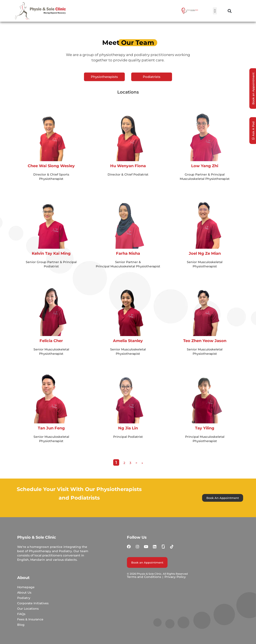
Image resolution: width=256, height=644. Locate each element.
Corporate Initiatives (33, 603)
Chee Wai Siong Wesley (51, 166)
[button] (215, 11)
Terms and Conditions (144, 577)
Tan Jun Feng (51, 428)
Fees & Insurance (30, 619)
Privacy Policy (175, 577)
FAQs (21, 614)
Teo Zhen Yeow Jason (205, 341)
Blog (21, 625)
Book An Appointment (223, 498)
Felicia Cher (51, 341)
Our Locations (28, 609)
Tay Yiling (205, 428)
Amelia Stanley (128, 341)
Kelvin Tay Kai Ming (51, 253)
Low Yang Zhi (205, 166)
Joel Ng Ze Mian (205, 253)
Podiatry (24, 598)
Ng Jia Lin (128, 428)
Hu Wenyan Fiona (128, 166)
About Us (24, 592)
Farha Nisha (128, 253)
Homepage (26, 587)
